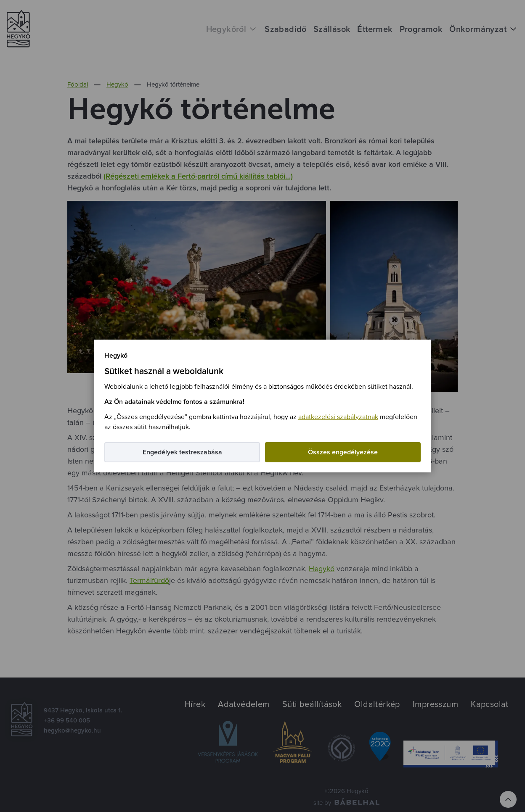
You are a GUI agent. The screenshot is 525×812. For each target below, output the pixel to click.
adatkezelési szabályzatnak (338, 417)
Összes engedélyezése (343, 452)
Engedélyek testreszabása (182, 452)
